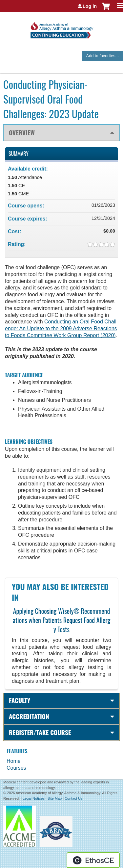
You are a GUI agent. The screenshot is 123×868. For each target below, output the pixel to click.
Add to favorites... (103, 56)
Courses (16, 768)
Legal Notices (34, 798)
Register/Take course (40, 732)
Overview (22, 132)
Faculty (20, 700)
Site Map (55, 798)
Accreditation (29, 716)
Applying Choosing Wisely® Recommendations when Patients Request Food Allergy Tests (62, 620)
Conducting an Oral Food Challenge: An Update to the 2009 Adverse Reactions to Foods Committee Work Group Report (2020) (61, 328)
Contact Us (73, 798)
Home (14, 761)
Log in (90, 6)
